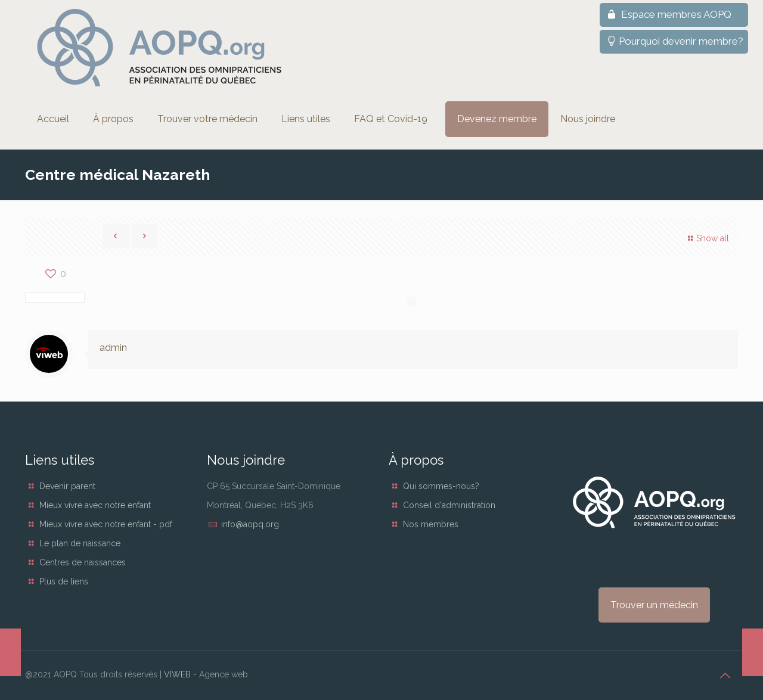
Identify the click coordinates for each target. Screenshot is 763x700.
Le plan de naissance (80, 543)
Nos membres (431, 524)
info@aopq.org (250, 524)
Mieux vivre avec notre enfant (95, 505)
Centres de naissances (83, 562)
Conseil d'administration (449, 505)
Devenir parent (67, 486)
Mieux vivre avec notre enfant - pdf (106, 524)
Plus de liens (64, 581)
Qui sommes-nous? (441, 486)
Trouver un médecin (654, 605)
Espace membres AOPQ (668, 14)
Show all (707, 238)
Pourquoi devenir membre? (674, 41)
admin (113, 348)
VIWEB (177, 674)
